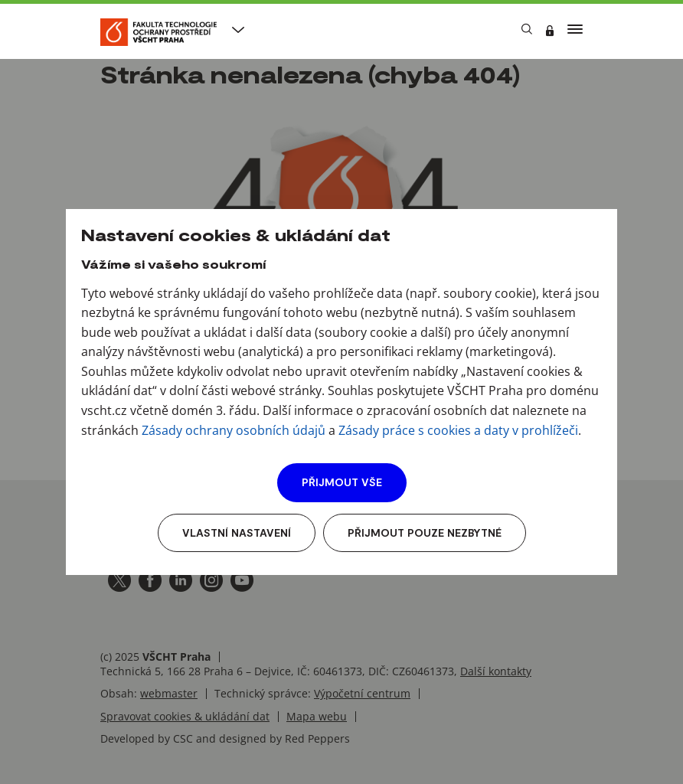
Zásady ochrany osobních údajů (234, 430)
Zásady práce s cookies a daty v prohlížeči (458, 430)
